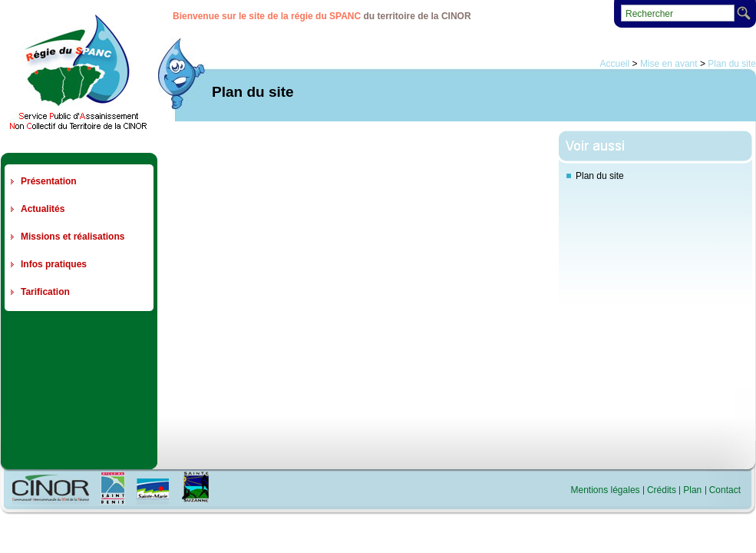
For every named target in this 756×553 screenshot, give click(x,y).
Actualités (43, 209)
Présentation (49, 181)
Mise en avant (669, 64)
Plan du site (732, 64)
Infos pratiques (54, 264)
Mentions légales (606, 490)
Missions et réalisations (73, 237)
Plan (692, 490)
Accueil (615, 64)
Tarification (45, 292)
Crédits (662, 490)
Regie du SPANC (78, 71)
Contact (725, 490)
